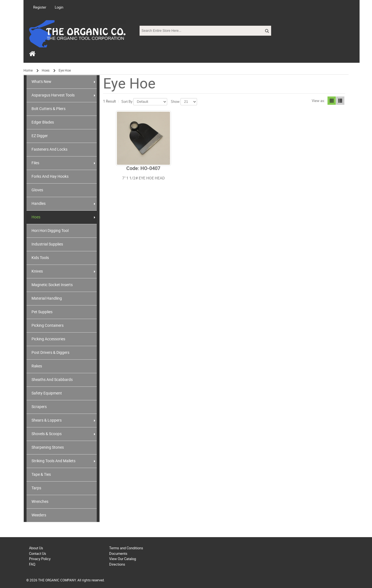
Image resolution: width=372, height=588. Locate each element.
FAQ (32, 564)
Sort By (127, 102)
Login (59, 7)
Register (40, 7)
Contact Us (38, 554)
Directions (117, 564)
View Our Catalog (123, 559)
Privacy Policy (40, 559)
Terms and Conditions (126, 548)
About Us (36, 548)
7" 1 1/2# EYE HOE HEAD (143, 178)
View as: (318, 101)
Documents (118, 554)
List (340, 101)
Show (175, 102)
